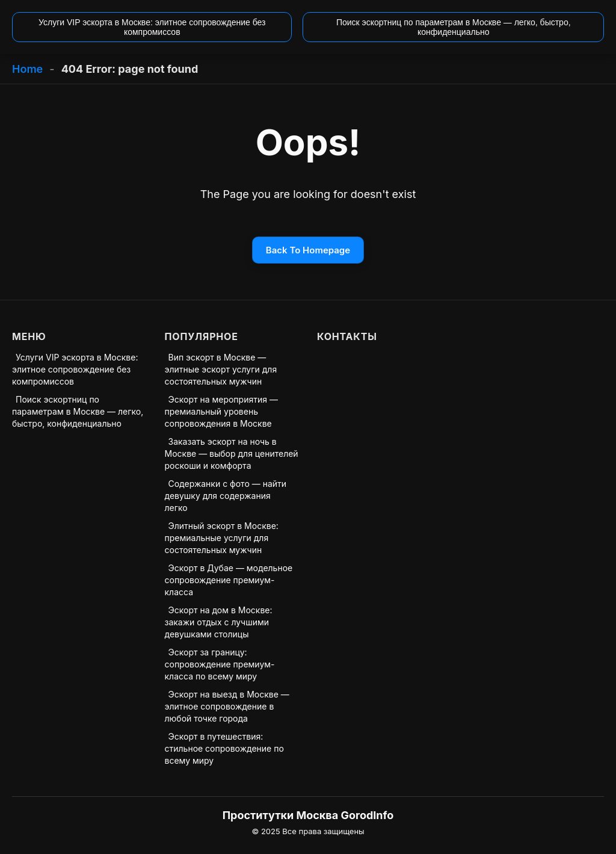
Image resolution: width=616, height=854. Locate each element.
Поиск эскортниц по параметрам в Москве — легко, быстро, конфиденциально (78, 411)
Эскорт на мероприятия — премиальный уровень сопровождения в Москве (221, 411)
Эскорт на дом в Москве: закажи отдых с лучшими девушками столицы (219, 622)
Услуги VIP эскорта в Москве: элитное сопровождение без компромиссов (75, 369)
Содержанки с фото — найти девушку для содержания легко (226, 496)
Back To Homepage (308, 250)
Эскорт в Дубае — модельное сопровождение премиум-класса (229, 580)
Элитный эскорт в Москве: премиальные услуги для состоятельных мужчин (222, 538)
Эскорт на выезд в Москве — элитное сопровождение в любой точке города (227, 706)
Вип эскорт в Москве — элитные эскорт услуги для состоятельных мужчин (221, 369)
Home (27, 69)
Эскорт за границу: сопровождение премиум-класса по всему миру (220, 664)
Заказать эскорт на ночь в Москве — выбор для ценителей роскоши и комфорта (232, 453)
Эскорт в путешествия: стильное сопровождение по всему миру (224, 748)
